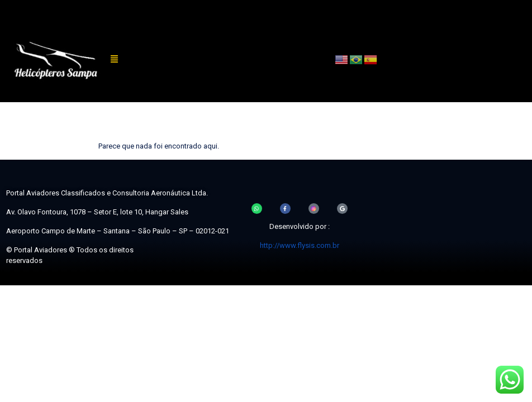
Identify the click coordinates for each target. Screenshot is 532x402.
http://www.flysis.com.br (300, 245)
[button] (115, 59)
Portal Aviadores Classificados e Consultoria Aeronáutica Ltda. (107, 193)
